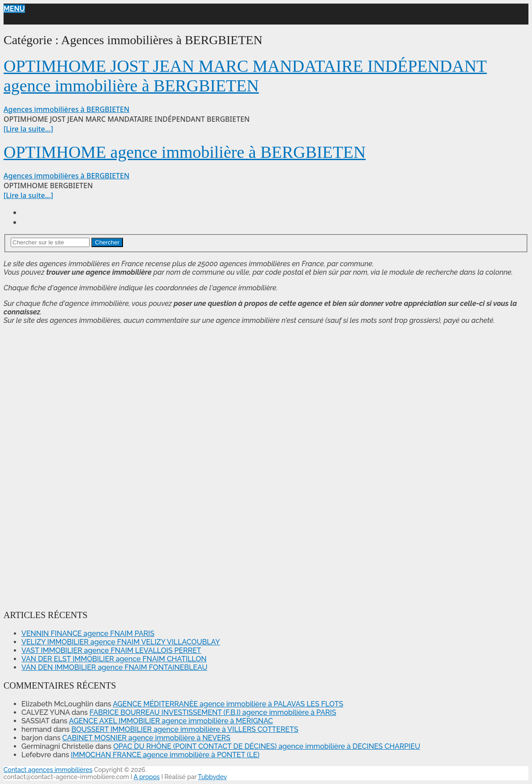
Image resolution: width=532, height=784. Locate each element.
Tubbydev (212, 777)
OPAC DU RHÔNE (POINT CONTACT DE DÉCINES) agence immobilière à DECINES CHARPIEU (267, 746)
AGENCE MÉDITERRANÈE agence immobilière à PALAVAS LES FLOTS (228, 704)
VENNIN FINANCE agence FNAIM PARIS (88, 633)
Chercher (107, 242)
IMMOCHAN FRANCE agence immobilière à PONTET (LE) (165, 755)
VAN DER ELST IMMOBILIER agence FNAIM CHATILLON (114, 659)
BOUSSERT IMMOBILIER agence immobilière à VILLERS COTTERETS (185, 729)
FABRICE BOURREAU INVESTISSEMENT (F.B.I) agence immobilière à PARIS (213, 712)
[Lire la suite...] (28, 129)
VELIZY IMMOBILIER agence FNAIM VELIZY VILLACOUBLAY (121, 642)
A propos (147, 777)
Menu (14, 9)
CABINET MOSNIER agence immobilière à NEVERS (146, 738)
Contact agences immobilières (48, 770)
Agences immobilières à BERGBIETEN (66, 109)
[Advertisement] (30, 466)
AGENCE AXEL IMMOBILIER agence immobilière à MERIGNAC (171, 721)
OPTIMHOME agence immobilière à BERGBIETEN (185, 152)
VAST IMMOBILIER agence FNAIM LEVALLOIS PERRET (111, 650)
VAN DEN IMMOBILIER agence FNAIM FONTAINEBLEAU (114, 667)
